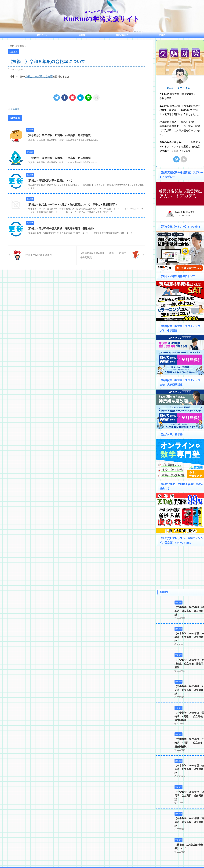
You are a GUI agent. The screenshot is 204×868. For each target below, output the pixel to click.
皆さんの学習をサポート (102, 853)
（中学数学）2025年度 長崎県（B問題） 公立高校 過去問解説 (189, 704)
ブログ (162, 35)
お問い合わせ (122, 35)
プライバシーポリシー (114, 847)
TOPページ (42, 35)
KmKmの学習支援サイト (102, 19)
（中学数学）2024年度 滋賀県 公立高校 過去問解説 (58, 158)
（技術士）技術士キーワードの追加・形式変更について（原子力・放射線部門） (72, 204)
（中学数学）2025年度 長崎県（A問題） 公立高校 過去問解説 (189, 730)
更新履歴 (15, 109)
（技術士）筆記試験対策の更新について (49, 180)
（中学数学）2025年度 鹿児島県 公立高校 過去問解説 (189, 656)
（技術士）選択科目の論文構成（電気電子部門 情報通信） (61, 228)
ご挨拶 (82, 35)
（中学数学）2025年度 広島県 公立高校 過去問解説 (58, 135)
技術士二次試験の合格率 (38, 76)
